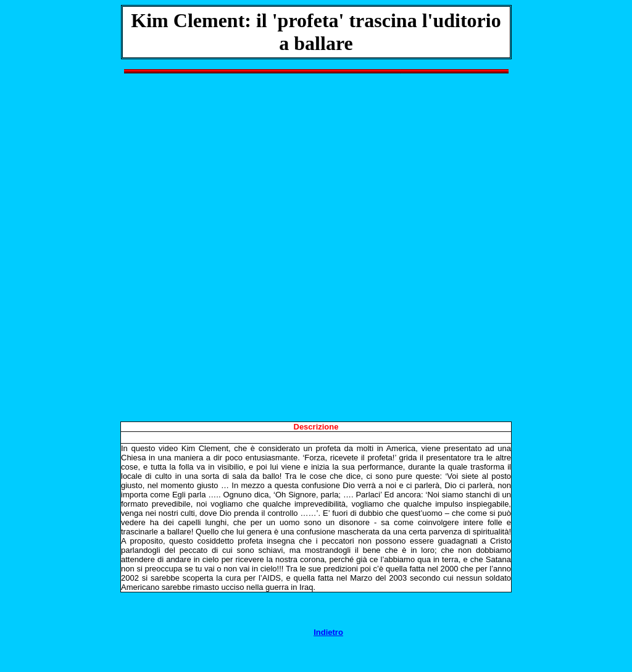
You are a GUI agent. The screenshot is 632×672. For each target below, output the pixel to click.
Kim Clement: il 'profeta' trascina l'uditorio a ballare (316, 32)
